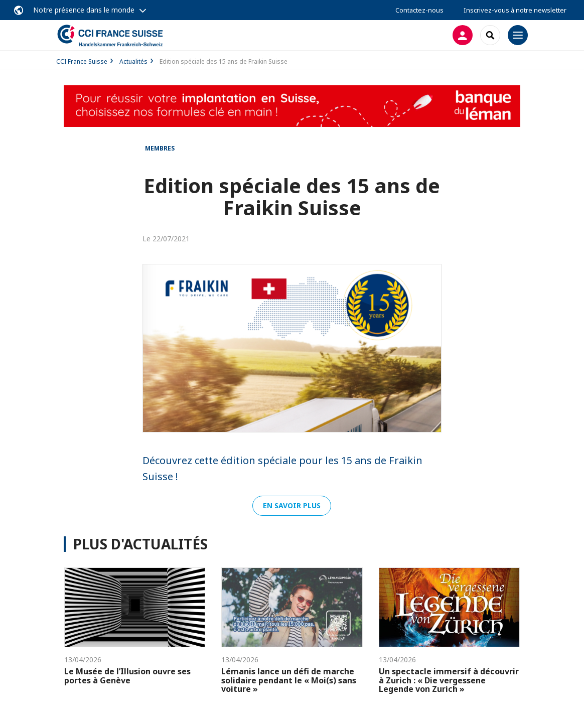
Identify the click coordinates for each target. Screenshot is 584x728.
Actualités (133, 61)
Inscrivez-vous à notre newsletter (515, 10)
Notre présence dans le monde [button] (84, 10)
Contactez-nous (419, 10)
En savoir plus (292, 505)
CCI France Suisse (82, 61)
